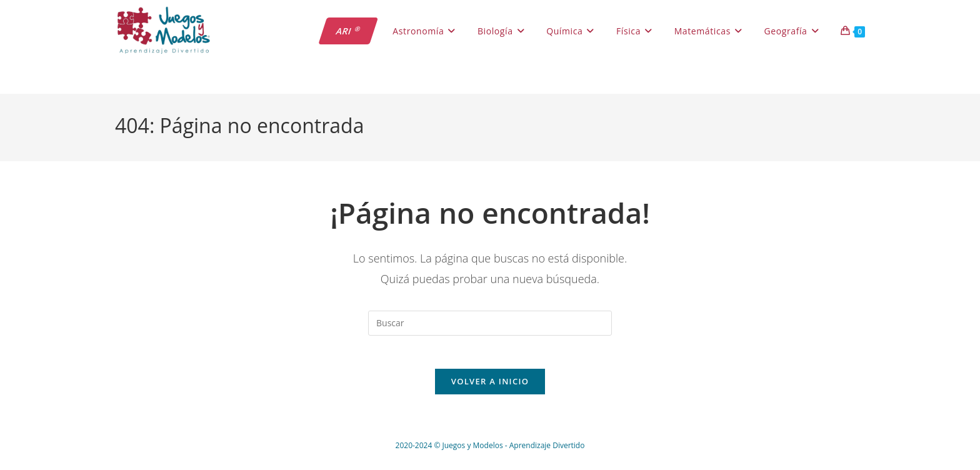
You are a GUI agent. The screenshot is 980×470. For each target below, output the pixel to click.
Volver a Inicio (490, 386)
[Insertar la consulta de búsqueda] (490, 323)
